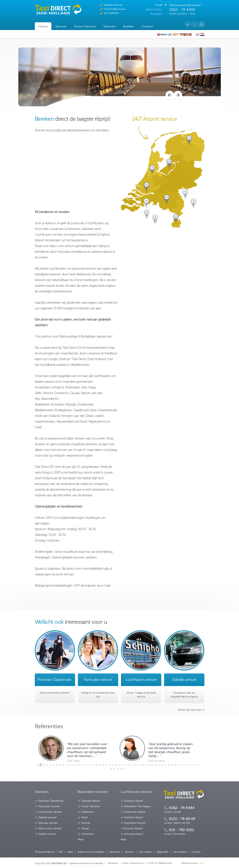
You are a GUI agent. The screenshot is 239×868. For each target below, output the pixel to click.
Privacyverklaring (44, 852)
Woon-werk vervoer (50, 829)
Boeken (129, 26)
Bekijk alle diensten (190, 710)
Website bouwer (193, 863)
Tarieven (129, 852)
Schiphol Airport (134, 801)
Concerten (87, 834)
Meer (81, 840)
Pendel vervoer (47, 834)
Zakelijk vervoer (47, 818)
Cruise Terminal (90, 806)
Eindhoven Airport (135, 812)
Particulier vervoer (49, 806)
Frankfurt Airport (134, 818)
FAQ (61, 852)
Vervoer (61, 26)
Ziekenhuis (88, 812)
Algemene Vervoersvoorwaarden (86, 863)
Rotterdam (156, 14)
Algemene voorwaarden (91, 852)
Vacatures (115, 852)
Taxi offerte (145, 852)
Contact (196, 852)
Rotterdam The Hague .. (138, 806)
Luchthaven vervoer (50, 812)
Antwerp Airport (134, 834)
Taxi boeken (180, 852)
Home (43, 26)
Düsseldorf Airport (135, 823)
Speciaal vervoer (48, 823)
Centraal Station (91, 801)
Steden (85, 829)
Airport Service (85, 26)
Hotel (84, 818)
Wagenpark (162, 852)
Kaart (70, 852)
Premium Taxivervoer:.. (52, 801)
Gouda (159, 5)
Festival (86, 823)
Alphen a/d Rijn (154, 9)
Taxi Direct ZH (59, 863)
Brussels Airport (133, 829)
